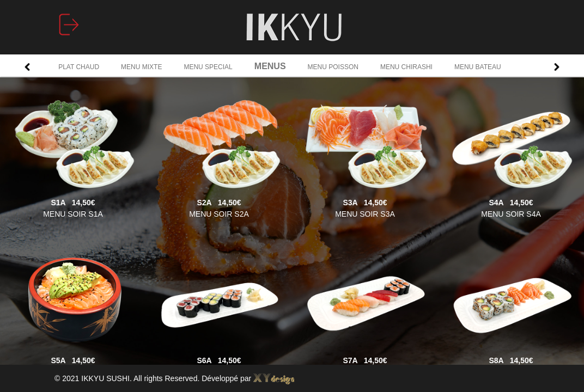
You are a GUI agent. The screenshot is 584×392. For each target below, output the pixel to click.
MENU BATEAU (478, 67)
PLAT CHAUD (79, 67)
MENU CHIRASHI (406, 67)
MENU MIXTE (141, 67)
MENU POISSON (333, 67)
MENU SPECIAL (208, 67)
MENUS (270, 66)
